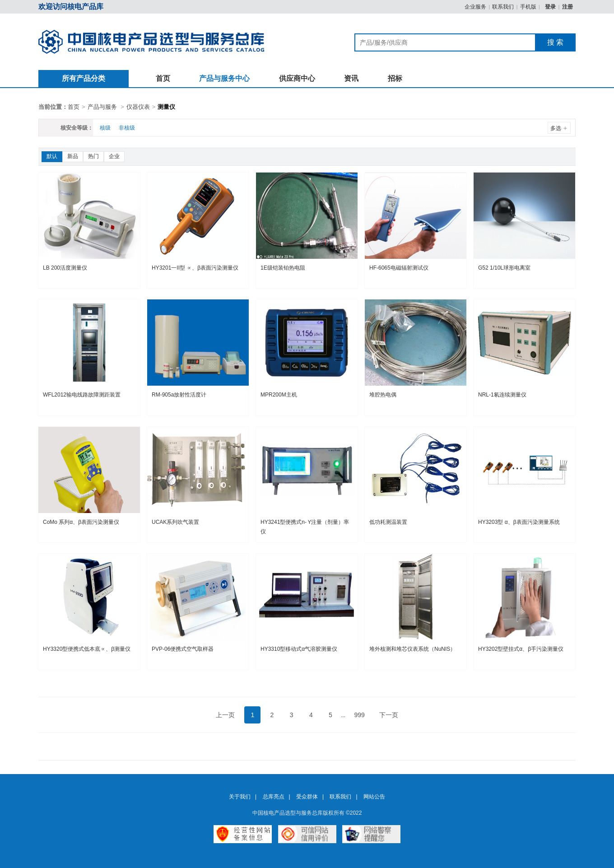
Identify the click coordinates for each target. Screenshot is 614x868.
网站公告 (374, 797)
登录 (551, 7)
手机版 (528, 7)
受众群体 (307, 797)
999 (360, 715)
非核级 (127, 128)
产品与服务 (102, 107)
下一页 (389, 715)
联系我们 (503, 7)
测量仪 (166, 107)
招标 (395, 78)
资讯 (351, 78)
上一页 (225, 715)
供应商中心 (297, 78)
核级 (105, 128)
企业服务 (475, 7)
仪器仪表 (138, 107)
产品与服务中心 (224, 78)
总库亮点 (274, 797)
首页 (163, 78)
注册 (567, 7)
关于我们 (240, 797)
